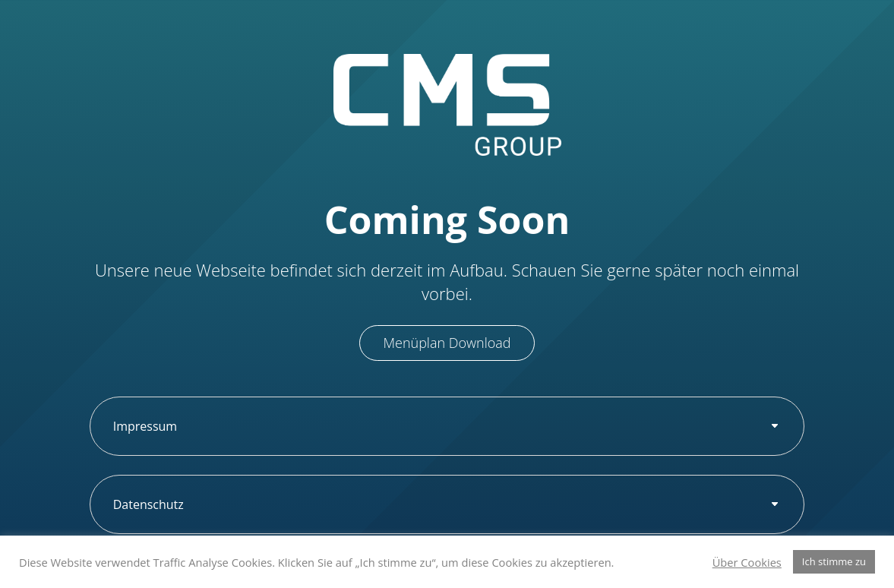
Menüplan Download (447, 343)
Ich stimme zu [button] (834, 561)
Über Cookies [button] (747, 562)
